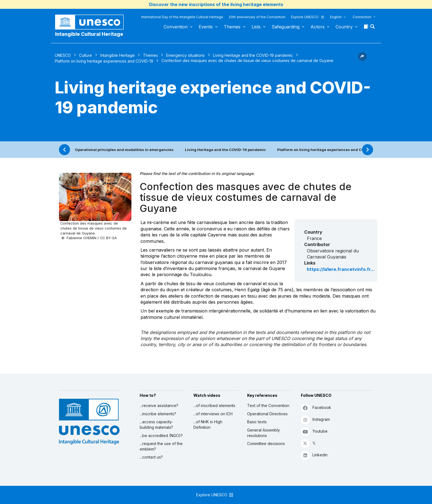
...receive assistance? (159, 405)
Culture (86, 55)
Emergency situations (185, 55)
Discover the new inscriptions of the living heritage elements (216, 4)
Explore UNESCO (308, 17)
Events (206, 27)
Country (344, 27)
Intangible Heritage (118, 55)
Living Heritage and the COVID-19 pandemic (253, 55)
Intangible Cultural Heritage (89, 34)
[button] (373, 28)
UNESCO (63, 55)
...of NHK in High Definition (208, 425)
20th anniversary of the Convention (257, 17)
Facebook (316, 408)
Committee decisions (266, 444)
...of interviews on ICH (213, 414)
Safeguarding (286, 27)
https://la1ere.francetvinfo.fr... (341, 269)
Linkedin (314, 455)
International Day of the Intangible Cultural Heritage (182, 17)
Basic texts (257, 422)
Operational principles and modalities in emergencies (124, 150)
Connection (362, 17)
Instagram (315, 420)
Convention (176, 27)
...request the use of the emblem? (161, 446)
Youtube (314, 431)
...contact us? (151, 457)
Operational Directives (267, 414)
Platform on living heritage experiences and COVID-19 (104, 61)
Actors (318, 27)
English (336, 17)
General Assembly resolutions (264, 433)
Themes (232, 27)
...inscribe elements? (158, 414)
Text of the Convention (268, 405)
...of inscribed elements (214, 405)
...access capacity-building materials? (156, 425)
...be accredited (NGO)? (161, 436)
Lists (256, 27)
